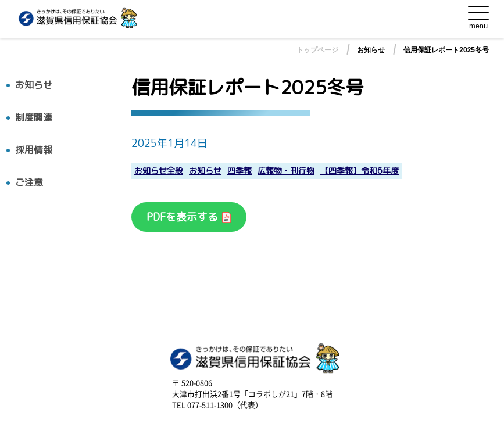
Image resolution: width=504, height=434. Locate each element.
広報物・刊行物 (286, 171)
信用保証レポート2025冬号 (446, 50)
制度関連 (34, 118)
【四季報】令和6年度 (360, 171)
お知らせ (371, 50)
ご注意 (29, 183)
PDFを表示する (184, 217)
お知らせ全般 (159, 171)
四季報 (240, 171)
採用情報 (34, 150)
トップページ (317, 50)
